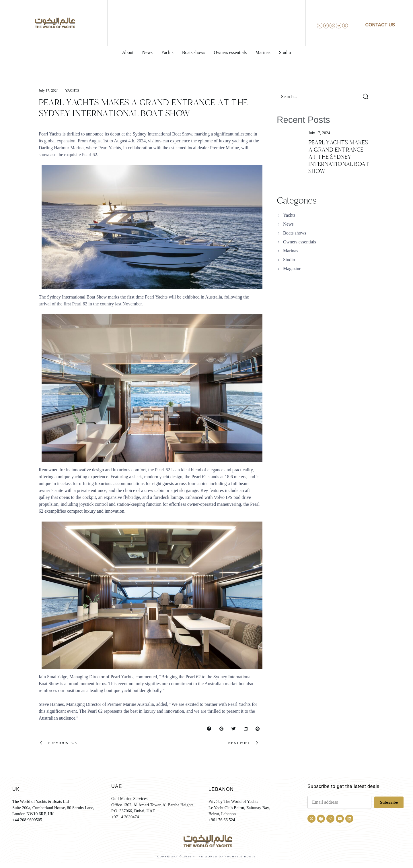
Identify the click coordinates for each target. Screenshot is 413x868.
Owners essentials (300, 242)
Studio (289, 260)
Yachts (75, 90)
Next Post (243, 744)
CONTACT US (380, 25)
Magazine (292, 269)
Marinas (291, 251)
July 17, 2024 (50, 90)
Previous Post (61, 744)
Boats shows (295, 233)
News (288, 224)
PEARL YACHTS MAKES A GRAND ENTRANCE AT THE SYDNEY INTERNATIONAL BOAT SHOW (339, 157)
